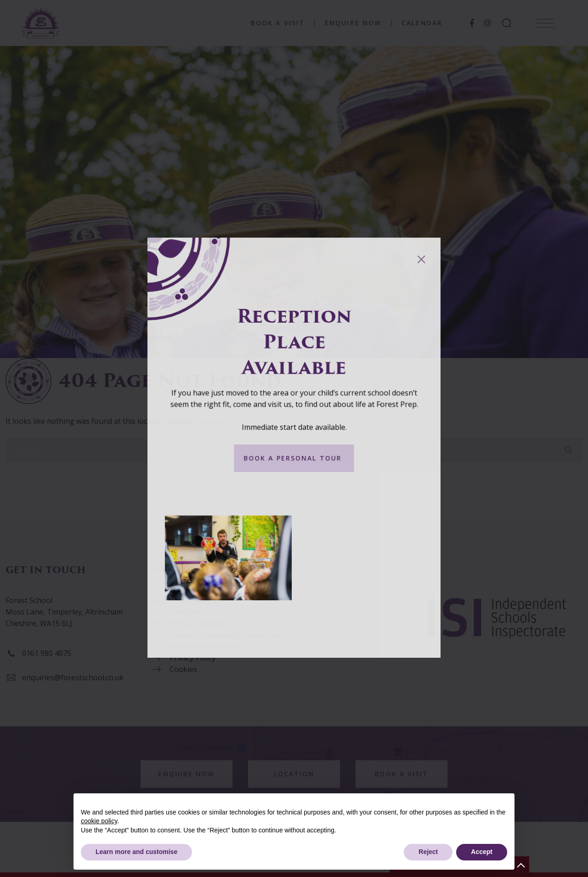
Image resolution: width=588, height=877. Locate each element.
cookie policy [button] (99, 821)
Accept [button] (482, 852)
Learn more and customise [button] (136, 852)
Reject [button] (428, 852)
